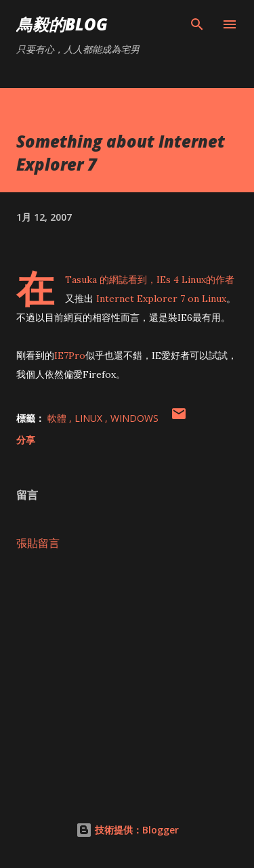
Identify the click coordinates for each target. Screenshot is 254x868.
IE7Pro (70, 355)
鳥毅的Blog (62, 24)
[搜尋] (197, 24)
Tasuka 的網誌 (97, 280)
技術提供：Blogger (127, 830)
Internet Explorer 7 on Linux (160, 299)
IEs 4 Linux (181, 280)
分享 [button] (26, 440)
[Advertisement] (127, 679)
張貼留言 (38, 543)
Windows (134, 418)
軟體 (58, 418)
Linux (90, 418)
